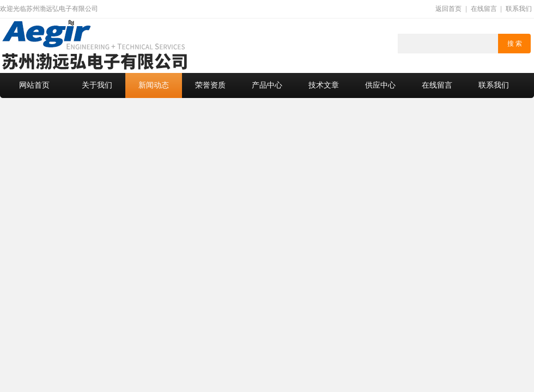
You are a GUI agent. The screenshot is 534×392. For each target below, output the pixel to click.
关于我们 (97, 85)
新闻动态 (154, 85)
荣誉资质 (210, 85)
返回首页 (448, 9)
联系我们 (519, 9)
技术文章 (324, 85)
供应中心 (380, 85)
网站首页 (34, 85)
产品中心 (267, 85)
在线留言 (484, 9)
